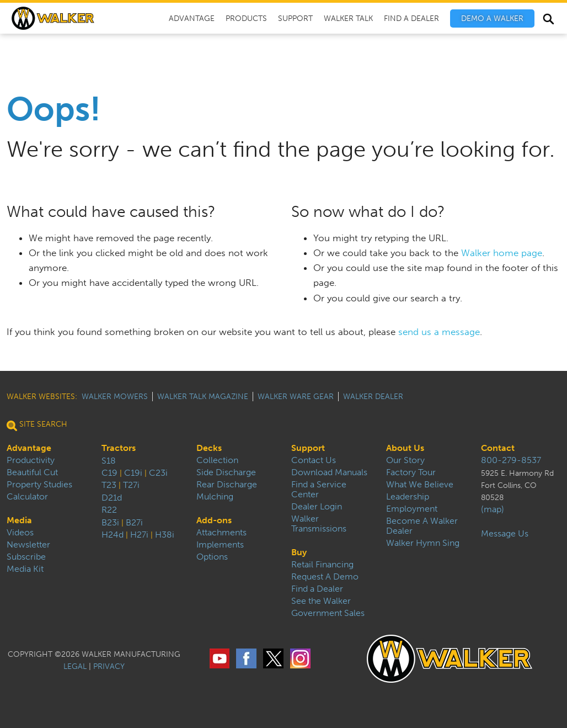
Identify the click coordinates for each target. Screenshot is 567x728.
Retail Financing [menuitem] (322, 565)
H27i (139, 535)
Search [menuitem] (548, 20)
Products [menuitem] (246, 18)
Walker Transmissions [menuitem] (319, 524)
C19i (133, 473)
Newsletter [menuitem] (28, 545)
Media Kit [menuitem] (25, 569)
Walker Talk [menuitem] (348, 18)
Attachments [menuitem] (221, 533)
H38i (165, 535)
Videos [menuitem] (20, 533)
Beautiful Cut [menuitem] (32, 472)
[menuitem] (492, 19)
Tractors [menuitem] (119, 448)
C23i (158, 473)
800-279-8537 (511, 460)
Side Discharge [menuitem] (226, 472)
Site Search (37, 424)
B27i (134, 522)
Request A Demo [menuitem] (325, 577)
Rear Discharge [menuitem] (227, 485)
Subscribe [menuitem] (26, 557)
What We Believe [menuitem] (420, 485)
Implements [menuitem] (220, 545)
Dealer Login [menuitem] (317, 507)
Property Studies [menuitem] (39, 485)
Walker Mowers (115, 397)
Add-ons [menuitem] (214, 520)
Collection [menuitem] (217, 460)
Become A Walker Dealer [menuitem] (422, 526)
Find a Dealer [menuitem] (317, 589)
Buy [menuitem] (299, 552)
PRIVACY (109, 666)
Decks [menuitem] (209, 448)
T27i (131, 485)
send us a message (439, 332)
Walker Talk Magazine (203, 397)
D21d (112, 498)
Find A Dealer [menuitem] (411, 18)
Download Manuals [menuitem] (329, 472)
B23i (110, 522)
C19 (109, 473)
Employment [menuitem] (412, 509)
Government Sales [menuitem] (328, 613)
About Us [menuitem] (405, 448)
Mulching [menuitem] (215, 497)
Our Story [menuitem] (405, 460)
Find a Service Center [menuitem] (319, 490)
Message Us (505, 534)
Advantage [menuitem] (192, 18)
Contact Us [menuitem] (314, 460)
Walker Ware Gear (296, 397)
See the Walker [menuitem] (321, 601)
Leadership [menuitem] (408, 497)
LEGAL (75, 666)
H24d (113, 535)
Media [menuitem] (19, 520)
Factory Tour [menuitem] (411, 472)
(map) (493, 509)
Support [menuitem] (295, 18)
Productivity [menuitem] (31, 460)
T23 (109, 485)
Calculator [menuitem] (27, 497)
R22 (109, 510)
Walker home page (502, 253)
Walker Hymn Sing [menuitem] (423, 543)
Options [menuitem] (212, 557)
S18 (109, 461)
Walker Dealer (373, 397)
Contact (498, 448)
